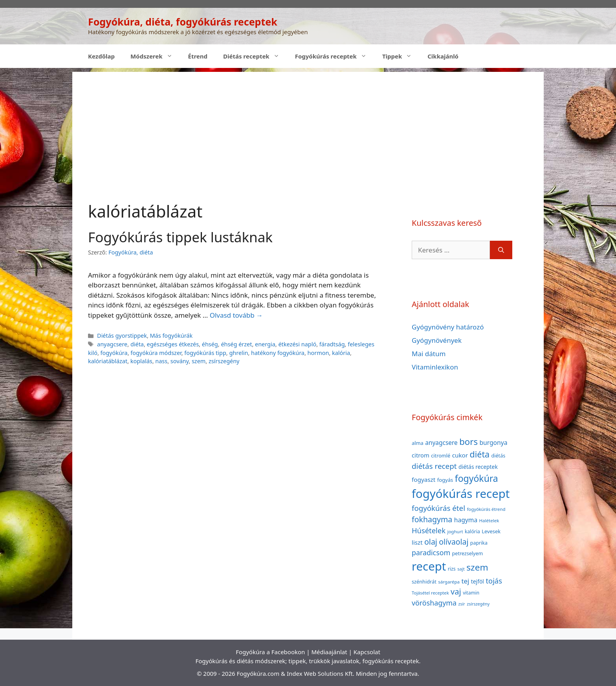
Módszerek (155, 56)
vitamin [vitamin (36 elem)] (471, 593)
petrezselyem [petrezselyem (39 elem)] (468, 553)
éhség (210, 344)
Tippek (401, 56)
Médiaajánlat (329, 652)
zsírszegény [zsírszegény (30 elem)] (478, 604)
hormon (318, 353)
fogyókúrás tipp (205, 353)
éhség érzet (236, 344)
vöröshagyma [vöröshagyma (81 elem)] (434, 603)
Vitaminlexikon (435, 367)
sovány (180, 361)
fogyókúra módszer (156, 353)
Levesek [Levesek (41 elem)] (491, 531)
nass (161, 361)
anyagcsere (112, 344)
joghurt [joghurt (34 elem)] (455, 531)
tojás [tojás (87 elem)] (494, 581)
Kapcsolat (367, 652)
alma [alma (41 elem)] (418, 443)
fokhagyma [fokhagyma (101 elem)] (432, 519)
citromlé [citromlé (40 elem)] (441, 456)
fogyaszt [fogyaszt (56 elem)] (423, 479)
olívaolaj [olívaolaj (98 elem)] (454, 542)
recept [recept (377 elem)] (429, 566)
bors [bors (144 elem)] (468, 441)
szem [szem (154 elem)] (477, 567)
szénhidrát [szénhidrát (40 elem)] (424, 582)
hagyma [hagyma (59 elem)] (466, 520)
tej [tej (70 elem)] (465, 581)
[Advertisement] (308, 127)
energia (265, 344)
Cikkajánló (443, 56)
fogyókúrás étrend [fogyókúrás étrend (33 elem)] (486, 509)
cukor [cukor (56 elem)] (460, 455)
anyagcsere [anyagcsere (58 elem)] (441, 443)
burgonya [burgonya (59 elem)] (493, 443)
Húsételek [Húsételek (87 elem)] (429, 530)
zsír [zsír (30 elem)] (461, 604)
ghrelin (238, 353)
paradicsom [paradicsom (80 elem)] (431, 552)
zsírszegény (224, 361)
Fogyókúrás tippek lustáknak (180, 237)
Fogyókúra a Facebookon (270, 652)
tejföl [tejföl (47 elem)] (478, 581)
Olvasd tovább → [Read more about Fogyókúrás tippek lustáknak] (236, 315)
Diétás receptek (255, 56)
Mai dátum (429, 354)
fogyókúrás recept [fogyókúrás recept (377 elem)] (461, 494)
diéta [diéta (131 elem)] (480, 454)
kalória (341, 353)
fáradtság (332, 344)
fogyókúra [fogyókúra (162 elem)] (477, 478)
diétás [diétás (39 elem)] (499, 456)
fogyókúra (114, 353)
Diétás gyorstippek (122, 336)
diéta (137, 344)
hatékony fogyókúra (278, 353)
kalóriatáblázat (108, 361)
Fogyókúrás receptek (335, 56)
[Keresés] (501, 250)
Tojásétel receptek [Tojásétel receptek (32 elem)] (430, 593)
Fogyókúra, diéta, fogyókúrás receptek (183, 22)
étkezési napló (297, 344)
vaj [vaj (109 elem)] (456, 592)
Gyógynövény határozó (448, 327)
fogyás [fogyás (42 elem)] (445, 480)
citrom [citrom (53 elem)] (421, 455)
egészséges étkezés (173, 344)
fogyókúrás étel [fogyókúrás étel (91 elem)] (438, 508)
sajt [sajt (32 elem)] (461, 569)
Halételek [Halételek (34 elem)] (489, 520)
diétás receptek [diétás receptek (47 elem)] (478, 467)
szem (199, 361)
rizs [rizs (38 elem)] (452, 569)
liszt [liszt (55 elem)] (417, 542)
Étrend (198, 56)
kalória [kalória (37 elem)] (472, 531)
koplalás (141, 361)
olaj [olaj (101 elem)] (431, 542)
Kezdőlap (101, 56)
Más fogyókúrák (171, 336)
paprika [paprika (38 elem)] (479, 543)
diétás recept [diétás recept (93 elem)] (434, 466)
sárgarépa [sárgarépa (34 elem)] (449, 582)
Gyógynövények (437, 340)
